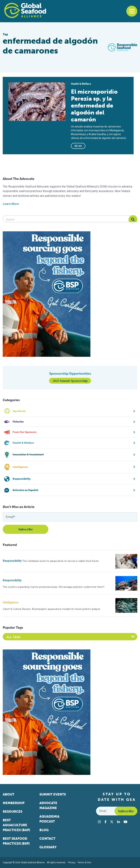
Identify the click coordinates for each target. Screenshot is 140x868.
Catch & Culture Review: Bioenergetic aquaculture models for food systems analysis (51, 609)
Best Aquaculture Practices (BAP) (16, 825)
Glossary (48, 847)
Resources (12, 812)
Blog (44, 830)
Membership (14, 803)
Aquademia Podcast (49, 819)
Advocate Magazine (48, 805)
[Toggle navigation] (132, 11)
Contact (47, 839)
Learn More (11, 204)
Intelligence (10, 602)
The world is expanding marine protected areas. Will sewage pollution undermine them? (54, 587)
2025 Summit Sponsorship (70, 381)
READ (78, 146)
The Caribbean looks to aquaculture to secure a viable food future (60, 561)
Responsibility (12, 561)
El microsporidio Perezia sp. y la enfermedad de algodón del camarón (94, 106)
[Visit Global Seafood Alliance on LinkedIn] (118, 822)
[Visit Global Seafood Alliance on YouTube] (125, 822)
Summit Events (53, 794)
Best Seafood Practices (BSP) (16, 841)
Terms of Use (84, 863)
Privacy (72, 863)
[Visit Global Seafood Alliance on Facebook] (105, 822)
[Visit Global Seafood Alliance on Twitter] (112, 822)
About (8, 794)
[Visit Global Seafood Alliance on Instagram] (99, 822)
